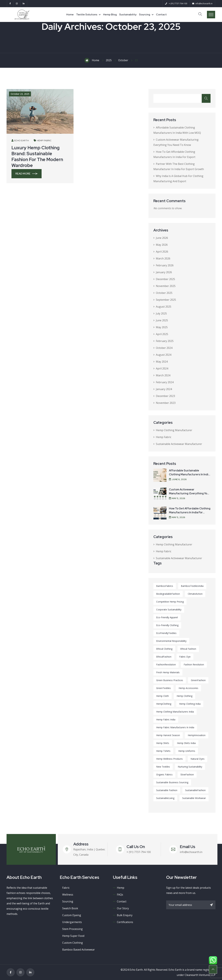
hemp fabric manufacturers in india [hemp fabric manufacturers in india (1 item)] (175, 727)
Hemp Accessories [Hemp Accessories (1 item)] (188, 688)
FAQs (120, 895)
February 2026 (165, 265)
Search (206, 98)
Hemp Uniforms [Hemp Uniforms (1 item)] (187, 751)
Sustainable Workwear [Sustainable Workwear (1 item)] (194, 798)
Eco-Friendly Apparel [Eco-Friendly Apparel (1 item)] (167, 617)
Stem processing (72, 929)
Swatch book (70, 908)
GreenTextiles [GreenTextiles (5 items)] (163, 688)
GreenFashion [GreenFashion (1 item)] (198, 680)
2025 (109, 60)
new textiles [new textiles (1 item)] (163, 767)
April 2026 (162, 252)
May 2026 (162, 245)
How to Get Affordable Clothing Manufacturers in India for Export (190, 512)
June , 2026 (178, 479)
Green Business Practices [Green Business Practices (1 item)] (170, 680)
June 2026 (162, 238)
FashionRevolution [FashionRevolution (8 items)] (166, 664)
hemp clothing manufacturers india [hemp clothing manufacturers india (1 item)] (175, 712)
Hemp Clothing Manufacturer (174, 430)
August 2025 (164, 307)
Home (70, 14)
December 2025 (165, 279)
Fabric (66, 888)
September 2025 (166, 300)
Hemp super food (73, 936)
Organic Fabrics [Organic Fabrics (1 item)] (164, 774)
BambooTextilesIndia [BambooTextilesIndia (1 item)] (192, 586)
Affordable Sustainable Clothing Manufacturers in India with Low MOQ (189, 474)
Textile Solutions (87, 14)
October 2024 (164, 348)
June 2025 (162, 320)
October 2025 (164, 293)
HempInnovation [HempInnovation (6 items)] (197, 735)
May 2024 (162, 362)
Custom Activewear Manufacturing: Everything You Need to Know (189, 493)
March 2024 (163, 375)
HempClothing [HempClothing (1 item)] (164, 704)
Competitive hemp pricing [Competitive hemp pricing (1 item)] (170, 602)
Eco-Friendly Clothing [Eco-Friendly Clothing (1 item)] (167, 625)
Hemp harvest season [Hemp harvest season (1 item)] (168, 735)
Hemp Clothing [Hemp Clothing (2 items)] (185, 696)
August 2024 (164, 355)
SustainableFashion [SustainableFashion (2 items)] (195, 790)
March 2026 (163, 258)
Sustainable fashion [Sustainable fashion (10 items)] (167, 790)
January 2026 (164, 272)
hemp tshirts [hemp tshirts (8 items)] (163, 751)
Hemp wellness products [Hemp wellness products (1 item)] (169, 759)
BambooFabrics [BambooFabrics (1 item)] (165, 586)
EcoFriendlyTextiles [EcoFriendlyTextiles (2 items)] (166, 633)
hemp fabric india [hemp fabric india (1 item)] (166, 719)
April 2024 (162, 368)
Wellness (68, 895)
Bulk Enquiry (125, 915)
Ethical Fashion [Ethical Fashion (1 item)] (188, 649)
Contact (161, 14)
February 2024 (165, 382)
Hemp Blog (110, 14)
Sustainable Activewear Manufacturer (179, 444)
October (123, 60)
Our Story (123, 908)
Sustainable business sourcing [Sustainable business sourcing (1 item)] (172, 782)
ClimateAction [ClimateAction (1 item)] (195, 594)
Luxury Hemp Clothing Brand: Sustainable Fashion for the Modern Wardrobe (37, 156)
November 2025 (166, 286)
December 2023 (165, 396)
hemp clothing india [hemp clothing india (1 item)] (190, 704)
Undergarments (72, 922)
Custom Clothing (73, 943)
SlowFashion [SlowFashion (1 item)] (187, 774)
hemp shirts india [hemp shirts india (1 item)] (186, 743)
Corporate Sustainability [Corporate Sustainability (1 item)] (169, 609)
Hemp (121, 888)
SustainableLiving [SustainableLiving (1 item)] (165, 798)
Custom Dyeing (72, 915)
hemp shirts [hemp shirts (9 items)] (163, 743)
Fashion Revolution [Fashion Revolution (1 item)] (194, 664)
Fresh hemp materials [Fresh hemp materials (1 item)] (168, 672)
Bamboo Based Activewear (79, 950)
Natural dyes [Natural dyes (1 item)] (198, 759)
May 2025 (162, 327)
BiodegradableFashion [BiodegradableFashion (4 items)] (168, 594)
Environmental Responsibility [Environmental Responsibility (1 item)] (171, 641)
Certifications (125, 922)
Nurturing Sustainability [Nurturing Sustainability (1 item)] (190, 767)
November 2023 (166, 403)
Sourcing (145, 14)
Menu (211, 15)
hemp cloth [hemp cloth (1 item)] (162, 696)
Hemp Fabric (43, 140)
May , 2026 (177, 498)
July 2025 (161, 313)
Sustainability (128, 14)
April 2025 (162, 334)
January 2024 (164, 389)
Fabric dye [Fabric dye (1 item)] (185, 657)
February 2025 (165, 341)
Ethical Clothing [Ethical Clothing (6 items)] (164, 649)
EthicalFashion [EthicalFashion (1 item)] (164, 657)
